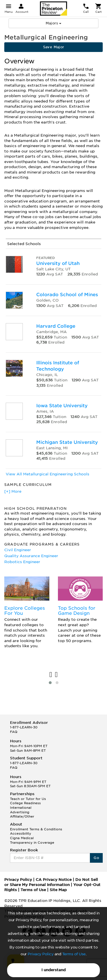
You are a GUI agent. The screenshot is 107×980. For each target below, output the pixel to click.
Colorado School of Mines (67, 295)
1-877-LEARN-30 (24, 727)
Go (96, 858)
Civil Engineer (18, 550)
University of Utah (58, 263)
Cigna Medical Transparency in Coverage (32, 840)
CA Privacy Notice (54, 880)
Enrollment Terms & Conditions (36, 829)
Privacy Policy (41, 954)
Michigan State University (67, 442)
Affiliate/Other (22, 816)
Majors (54, 23)
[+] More (13, 491)
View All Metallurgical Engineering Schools (48, 474)
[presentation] (51, 675)
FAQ (14, 732)
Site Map (58, 890)
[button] (50, 683)
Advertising (20, 812)
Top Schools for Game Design (77, 611)
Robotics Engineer (22, 562)
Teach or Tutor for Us (28, 799)
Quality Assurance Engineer (31, 556)
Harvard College (56, 326)
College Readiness (25, 803)
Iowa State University (62, 406)
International (21, 808)
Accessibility (21, 833)
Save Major (54, 47)
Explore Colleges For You (25, 611)
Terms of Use (74, 954)
